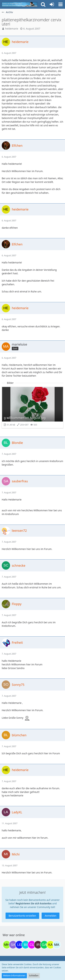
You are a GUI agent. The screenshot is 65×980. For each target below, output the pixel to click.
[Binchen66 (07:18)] (25, 945)
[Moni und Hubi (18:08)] (7, 945)
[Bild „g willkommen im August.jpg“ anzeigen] (32, 407)
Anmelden (51, 916)
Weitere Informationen (14, 976)
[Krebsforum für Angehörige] (19, 4)
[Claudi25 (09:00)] (32, 945)
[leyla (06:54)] (19, 945)
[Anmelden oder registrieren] (52, 4)
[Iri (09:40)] (38, 945)
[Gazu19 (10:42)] (44, 945)
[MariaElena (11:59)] (57, 945)
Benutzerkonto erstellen (22, 916)
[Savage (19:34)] (13, 945)
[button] (60, 4)
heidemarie (12, 29)
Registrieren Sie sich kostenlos (34, 903)
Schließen (34, 976)
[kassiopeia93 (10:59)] (50, 945)
